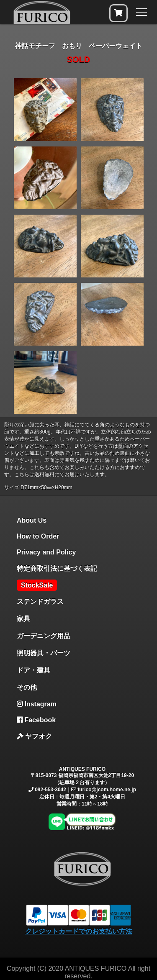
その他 (27, 687)
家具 (23, 619)
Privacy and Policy (46, 552)
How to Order (38, 536)
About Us (32, 520)
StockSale (37, 585)
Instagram (37, 704)
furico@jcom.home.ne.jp (107, 790)
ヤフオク (34, 736)
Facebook (36, 720)
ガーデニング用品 (44, 636)
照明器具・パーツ (44, 653)
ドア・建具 (33, 670)
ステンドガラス (40, 602)
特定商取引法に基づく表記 (57, 568)
